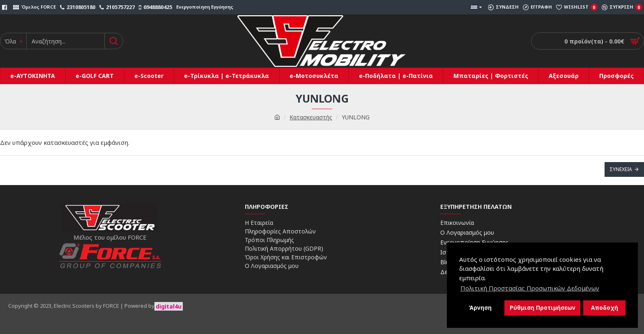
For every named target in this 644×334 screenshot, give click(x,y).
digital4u (169, 306)
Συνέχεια (621, 169)
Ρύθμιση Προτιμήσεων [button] (543, 308)
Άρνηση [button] (480, 308)
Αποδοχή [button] (605, 308)
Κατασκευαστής (311, 117)
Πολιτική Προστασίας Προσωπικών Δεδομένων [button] (530, 288)
